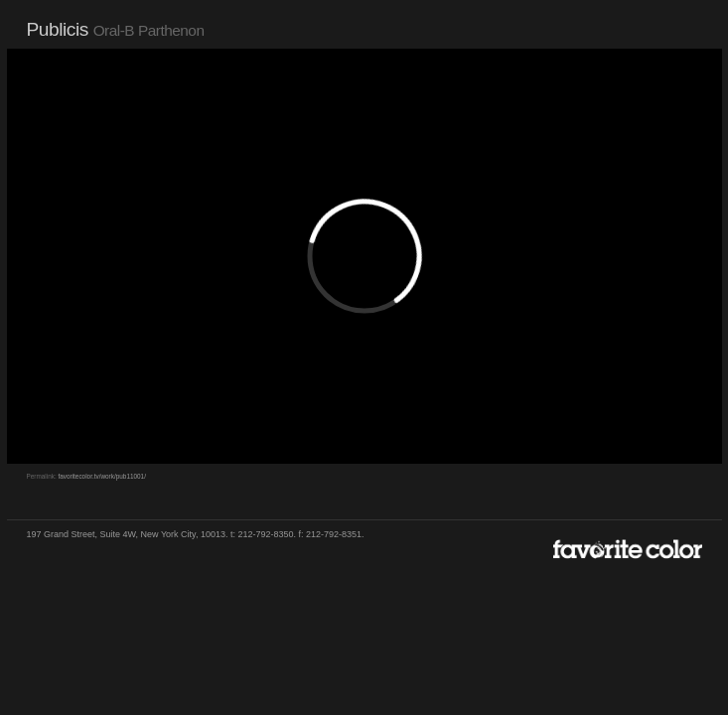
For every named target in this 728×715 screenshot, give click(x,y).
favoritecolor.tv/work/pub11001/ (101, 476)
